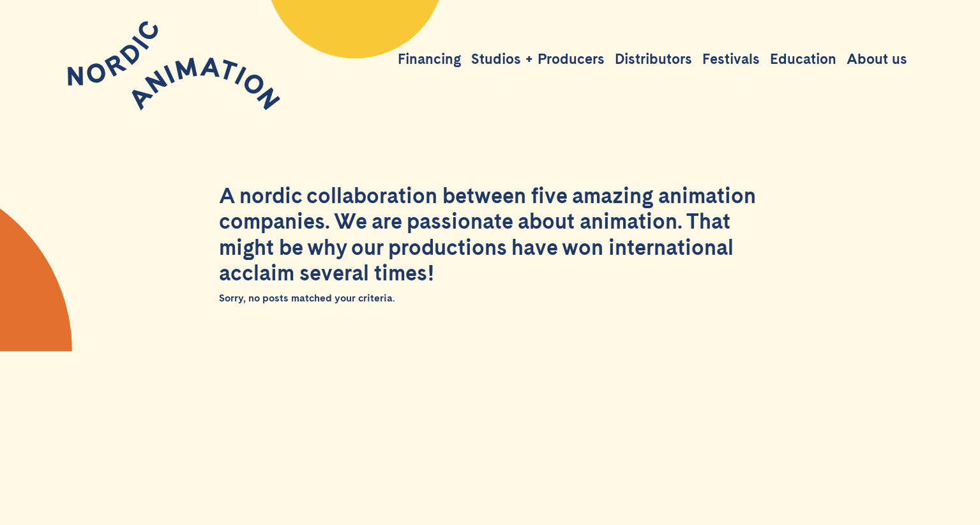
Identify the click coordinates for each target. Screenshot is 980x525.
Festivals (731, 59)
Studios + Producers (538, 59)
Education (803, 59)
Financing (429, 59)
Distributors (653, 59)
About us (877, 59)
